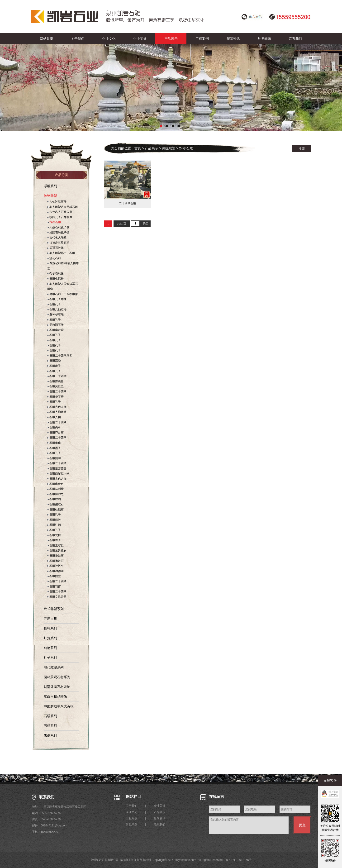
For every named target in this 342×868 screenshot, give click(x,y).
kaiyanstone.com (185, 860)
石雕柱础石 (55, 510)
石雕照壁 (54, 576)
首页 (138, 148)
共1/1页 (122, 224)
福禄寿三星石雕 (58, 243)
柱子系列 (50, 658)
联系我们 (295, 39)
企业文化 (109, 39)
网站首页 (47, 39)
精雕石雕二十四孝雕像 (63, 294)
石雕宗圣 (54, 361)
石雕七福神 (55, 279)
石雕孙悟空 (55, 566)
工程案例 (202, 39)
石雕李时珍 (55, 330)
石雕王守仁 (55, 545)
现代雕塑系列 (54, 667)
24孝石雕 (54, 222)
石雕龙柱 (54, 535)
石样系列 (50, 726)
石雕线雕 (54, 520)
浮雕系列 (50, 186)
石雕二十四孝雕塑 (60, 356)
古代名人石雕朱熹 (60, 212)
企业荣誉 (140, 39)
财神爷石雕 (55, 315)
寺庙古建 (50, 619)
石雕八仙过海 (57, 309)
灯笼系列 (50, 638)
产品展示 (171, 39)
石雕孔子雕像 (57, 299)
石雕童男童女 (57, 550)
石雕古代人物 (57, 407)
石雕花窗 (54, 587)
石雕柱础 (54, 499)
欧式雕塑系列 (54, 609)
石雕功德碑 (55, 571)
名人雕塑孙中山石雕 (61, 253)
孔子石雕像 (55, 273)
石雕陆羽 (54, 458)
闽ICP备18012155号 (239, 860)
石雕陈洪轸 (55, 381)
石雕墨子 (54, 448)
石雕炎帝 (54, 427)
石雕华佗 (54, 443)
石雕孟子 (54, 540)
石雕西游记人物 (58, 473)
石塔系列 (50, 716)
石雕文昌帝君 (57, 597)
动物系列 (50, 648)
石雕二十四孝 (57, 376)
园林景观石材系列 (57, 677)
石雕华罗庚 (55, 397)
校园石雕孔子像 (58, 233)
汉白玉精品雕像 (55, 696)
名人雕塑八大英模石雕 (63, 207)
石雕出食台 (55, 484)
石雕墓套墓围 (57, 468)
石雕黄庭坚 (55, 386)
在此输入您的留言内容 (249, 825)
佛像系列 (50, 735)
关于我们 (78, 39)
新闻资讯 (233, 39)
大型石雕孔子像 (58, 227)
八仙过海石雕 (57, 202)
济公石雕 (54, 258)
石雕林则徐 (55, 489)
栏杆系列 (50, 628)
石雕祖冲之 (55, 494)
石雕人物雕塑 (57, 412)
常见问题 (264, 39)
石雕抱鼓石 (55, 504)
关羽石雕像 (55, 248)
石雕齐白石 (55, 433)
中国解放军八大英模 (59, 706)
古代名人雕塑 (57, 238)
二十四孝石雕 (128, 203)
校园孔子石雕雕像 (60, 217)
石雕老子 (54, 366)
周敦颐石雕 (55, 325)
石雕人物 (54, 417)
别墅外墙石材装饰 (57, 687)
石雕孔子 (54, 304)
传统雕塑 (50, 196)
